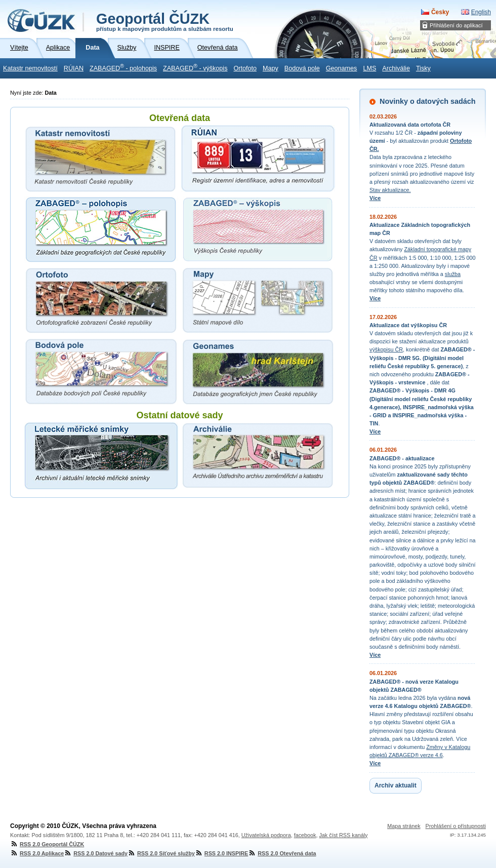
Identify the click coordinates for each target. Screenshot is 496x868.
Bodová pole (302, 68)
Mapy (271, 68)
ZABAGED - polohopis (123, 67)
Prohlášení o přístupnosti (456, 826)
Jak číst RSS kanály (343, 835)
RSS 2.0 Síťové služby (161, 853)
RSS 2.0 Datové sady (96, 853)
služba (453, 274)
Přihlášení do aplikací (456, 25)
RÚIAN (74, 68)
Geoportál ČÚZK (165, 21)
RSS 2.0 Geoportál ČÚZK (47, 844)
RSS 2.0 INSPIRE (221, 853)
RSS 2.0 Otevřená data (282, 853)
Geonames (342, 68)
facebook (305, 835)
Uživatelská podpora (266, 835)
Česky (440, 12)
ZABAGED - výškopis (195, 67)
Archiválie (396, 68)
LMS (369, 68)
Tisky (423, 68)
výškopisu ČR (386, 349)
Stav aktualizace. (390, 190)
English (481, 12)
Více (375, 198)
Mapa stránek (404, 826)
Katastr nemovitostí (30, 68)
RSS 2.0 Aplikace (37, 853)
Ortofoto (245, 68)
